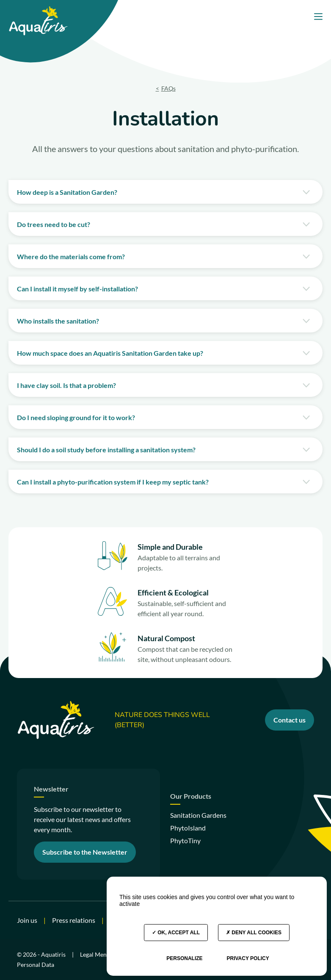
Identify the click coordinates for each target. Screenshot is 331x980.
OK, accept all (176, 933)
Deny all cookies (254, 933)
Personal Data (36, 965)
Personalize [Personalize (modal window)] (184, 958)
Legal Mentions (100, 954)
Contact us (290, 720)
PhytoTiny (185, 840)
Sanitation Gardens (198, 815)
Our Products (191, 796)
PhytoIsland (188, 828)
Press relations (74, 920)
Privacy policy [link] (248, 958)
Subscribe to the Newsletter (85, 852)
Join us (27, 920)
